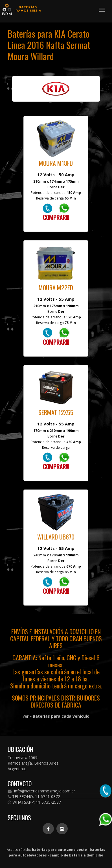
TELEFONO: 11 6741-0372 (34, 797)
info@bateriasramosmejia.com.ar (41, 791)
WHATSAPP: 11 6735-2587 (34, 802)
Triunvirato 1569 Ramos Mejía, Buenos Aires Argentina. (33, 763)
